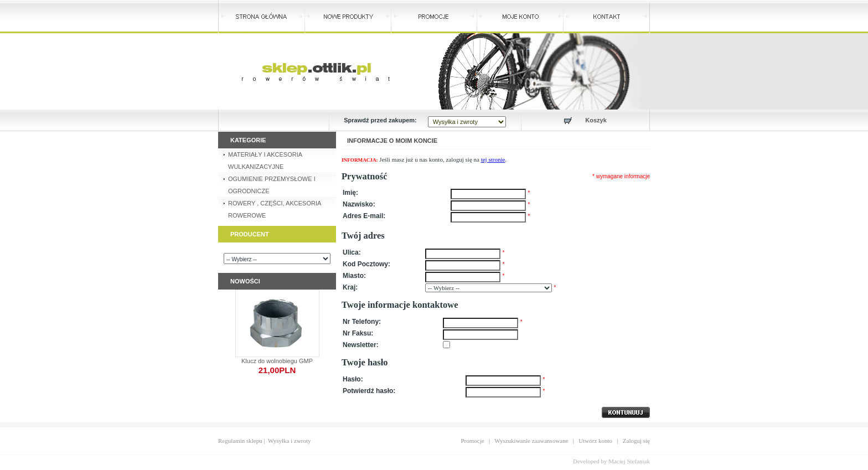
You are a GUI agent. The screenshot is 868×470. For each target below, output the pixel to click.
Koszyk (596, 120)
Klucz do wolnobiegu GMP (277, 361)
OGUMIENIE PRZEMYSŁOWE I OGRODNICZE (272, 185)
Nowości (245, 281)
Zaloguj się (636, 441)
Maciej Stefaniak (629, 461)
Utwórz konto (595, 441)
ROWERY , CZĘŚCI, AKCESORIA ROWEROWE (275, 209)
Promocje (473, 441)
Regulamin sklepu (240, 441)
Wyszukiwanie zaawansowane (531, 441)
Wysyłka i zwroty (290, 441)
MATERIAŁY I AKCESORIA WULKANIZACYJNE (265, 161)
